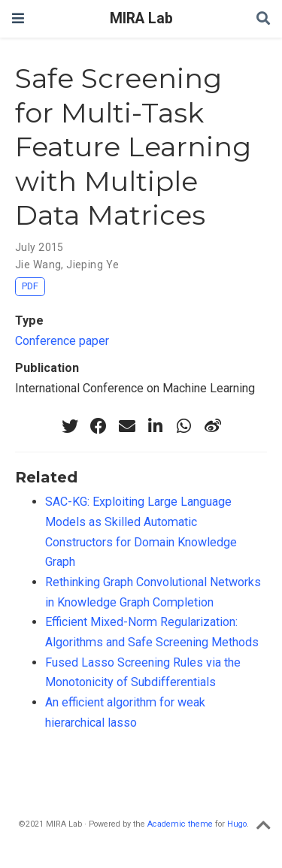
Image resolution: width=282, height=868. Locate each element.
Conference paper (62, 341)
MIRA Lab (141, 18)
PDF (30, 286)
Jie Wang (38, 265)
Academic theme (180, 824)
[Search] (263, 19)
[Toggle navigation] (18, 18)
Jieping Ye (92, 265)
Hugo (237, 824)
